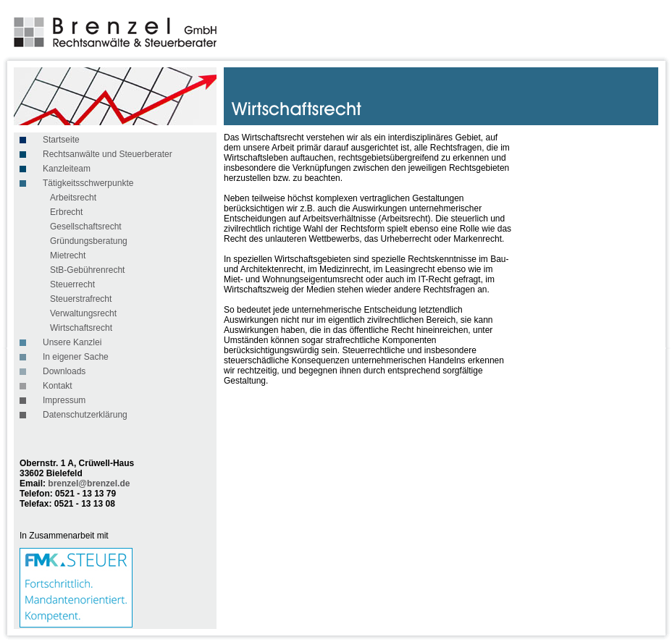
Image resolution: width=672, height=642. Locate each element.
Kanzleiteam (67, 169)
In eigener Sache (76, 357)
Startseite (61, 140)
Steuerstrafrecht (81, 299)
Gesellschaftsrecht (86, 227)
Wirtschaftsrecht (81, 328)
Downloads (64, 371)
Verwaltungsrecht (83, 313)
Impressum (64, 400)
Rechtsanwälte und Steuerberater (108, 154)
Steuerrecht (72, 284)
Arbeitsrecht (73, 198)
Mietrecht (68, 255)
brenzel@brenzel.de (89, 483)
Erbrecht (66, 212)
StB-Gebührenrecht (87, 270)
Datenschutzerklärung (85, 415)
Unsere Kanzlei (72, 342)
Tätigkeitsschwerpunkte (88, 183)
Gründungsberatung (89, 241)
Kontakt (58, 386)
